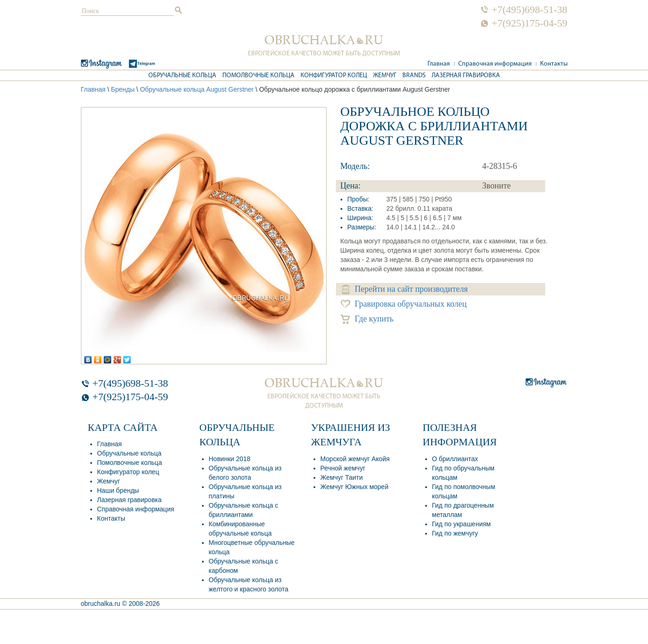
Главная (439, 64)
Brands (414, 76)
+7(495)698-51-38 (530, 10)
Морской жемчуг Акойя (355, 459)
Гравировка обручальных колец (404, 304)
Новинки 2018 (230, 459)
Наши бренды (118, 490)
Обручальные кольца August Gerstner (197, 89)
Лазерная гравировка (466, 76)
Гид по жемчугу (455, 533)
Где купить (367, 319)
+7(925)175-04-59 (530, 23)
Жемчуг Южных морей (354, 487)
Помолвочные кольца (258, 76)
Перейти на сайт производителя (405, 289)
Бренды (123, 89)
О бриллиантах (455, 459)
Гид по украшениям (461, 524)
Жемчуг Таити (342, 477)
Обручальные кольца (182, 76)
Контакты (554, 64)
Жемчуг (385, 76)
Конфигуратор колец (334, 76)
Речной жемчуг (343, 468)
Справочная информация (495, 64)
